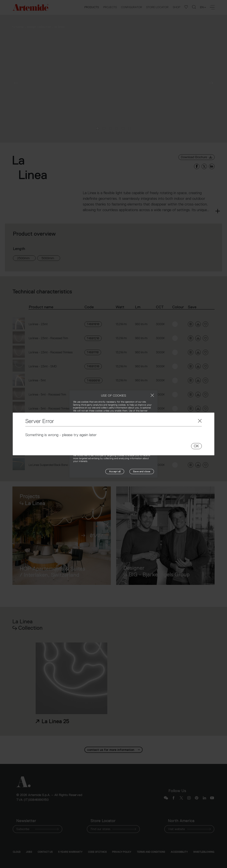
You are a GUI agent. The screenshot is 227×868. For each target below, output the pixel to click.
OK (196, 446)
